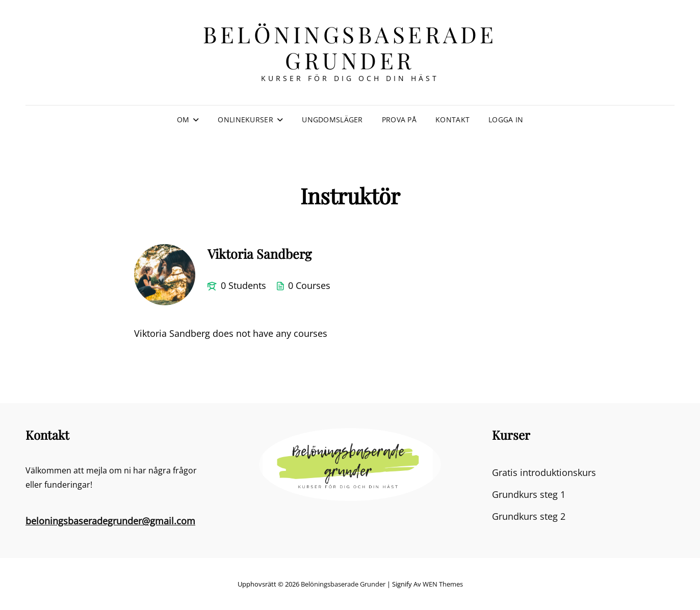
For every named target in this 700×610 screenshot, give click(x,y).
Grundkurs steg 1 (529, 494)
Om (183, 120)
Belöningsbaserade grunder (350, 47)
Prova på (399, 120)
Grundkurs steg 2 (529, 516)
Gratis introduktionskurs (544, 472)
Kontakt (452, 120)
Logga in (506, 120)
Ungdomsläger (332, 120)
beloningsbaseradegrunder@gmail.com (110, 521)
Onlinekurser (245, 120)
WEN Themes (443, 584)
